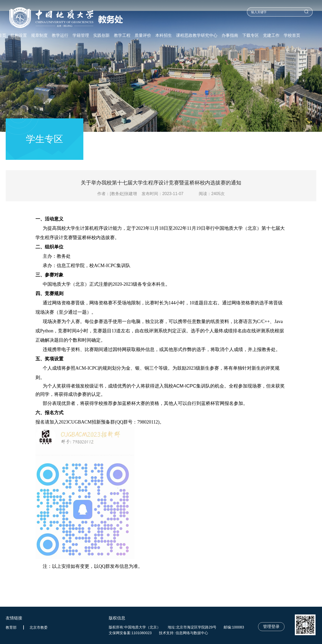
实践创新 (101, 35)
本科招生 (164, 35)
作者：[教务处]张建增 (119, 194)
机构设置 (19, 35)
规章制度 (39, 35)
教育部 (11, 627)
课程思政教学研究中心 (197, 35)
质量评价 (143, 35)
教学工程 (122, 35)
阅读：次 (212, 194)
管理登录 (271, 627)
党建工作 (271, 35)
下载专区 (251, 35)
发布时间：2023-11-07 (163, 194)
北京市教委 (39, 627)
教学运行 (60, 35)
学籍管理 (81, 35)
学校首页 (292, 35)
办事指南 (230, 35)
